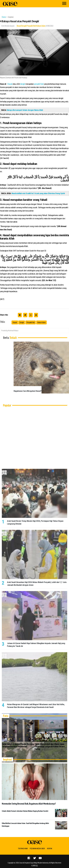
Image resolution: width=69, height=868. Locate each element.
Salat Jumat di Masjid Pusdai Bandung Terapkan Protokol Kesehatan (18, 745)
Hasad (19, 26)
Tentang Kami (23, 849)
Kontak (50, 849)
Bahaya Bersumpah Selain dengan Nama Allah (25, 110)
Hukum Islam (41, 26)
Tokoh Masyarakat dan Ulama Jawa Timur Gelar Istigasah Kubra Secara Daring (50, 746)
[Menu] (64, 4)
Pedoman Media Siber (37, 849)
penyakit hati (39, 84)
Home (4, 17)
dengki (23, 84)
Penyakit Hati (31, 26)
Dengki (24, 26)
